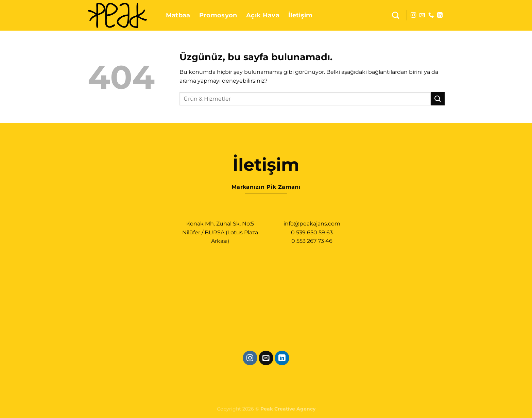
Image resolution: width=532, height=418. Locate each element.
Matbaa (178, 15)
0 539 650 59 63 (312, 232)
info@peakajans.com (312, 224)
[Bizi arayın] (431, 15)
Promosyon (218, 15)
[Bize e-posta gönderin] (422, 15)
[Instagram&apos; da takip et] (413, 15)
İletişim (301, 15)
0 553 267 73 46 (312, 241)
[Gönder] (437, 99)
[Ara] (396, 15)
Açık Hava (263, 15)
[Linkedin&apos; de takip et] (440, 15)
